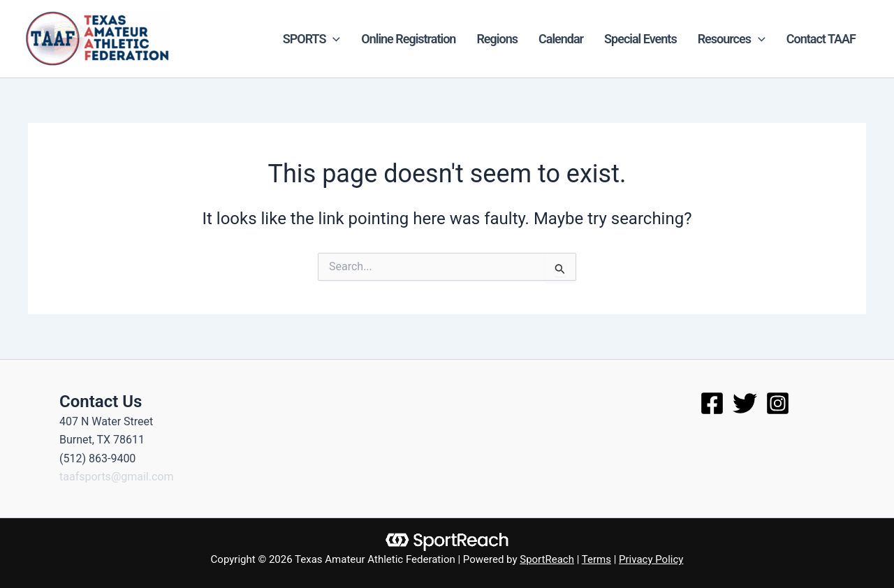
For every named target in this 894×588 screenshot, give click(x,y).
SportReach (547, 559)
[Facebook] (712, 403)
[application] (333, 39)
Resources (732, 39)
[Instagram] (778, 403)
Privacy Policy (651, 559)
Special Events (640, 39)
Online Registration (408, 39)
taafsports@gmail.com (117, 477)
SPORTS (312, 39)
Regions (497, 39)
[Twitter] (745, 403)
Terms (596, 559)
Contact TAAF (821, 39)
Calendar (561, 39)
